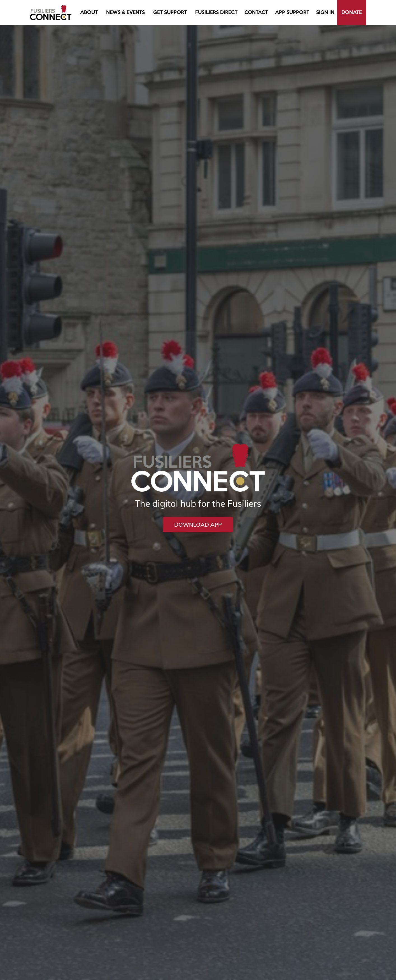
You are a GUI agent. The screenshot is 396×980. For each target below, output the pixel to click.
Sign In (325, 13)
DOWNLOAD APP (198, 525)
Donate (352, 13)
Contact (256, 13)
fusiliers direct (216, 13)
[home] (51, 13)
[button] (89, 13)
